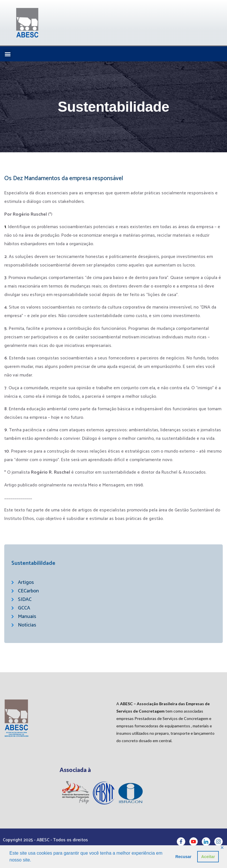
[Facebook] (181, 844)
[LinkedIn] (206, 844)
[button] (8, 54)
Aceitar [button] (208, 857)
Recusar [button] (183, 857)
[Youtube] (194, 844)
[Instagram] (218, 844)
